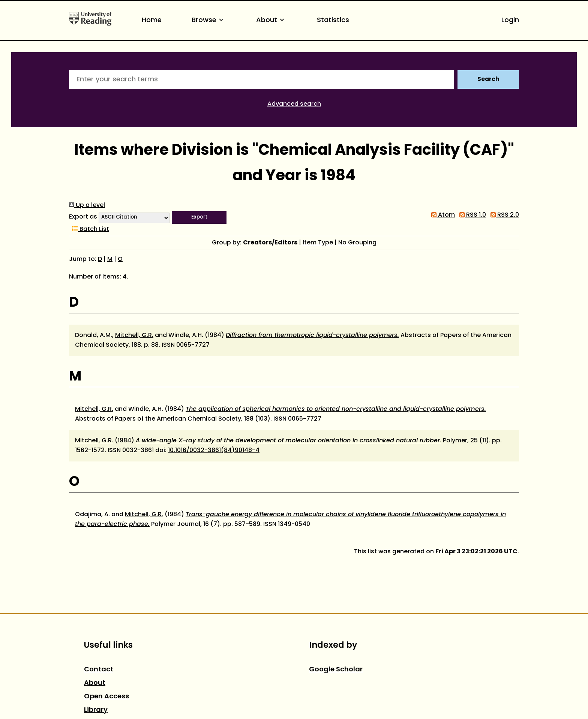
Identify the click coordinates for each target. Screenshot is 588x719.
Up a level (87, 205)
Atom (442, 215)
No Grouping (357, 243)
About (271, 20)
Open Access (106, 697)
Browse (209, 20)
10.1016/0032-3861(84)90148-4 (214, 451)
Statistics (333, 20)
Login (510, 20)
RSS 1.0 (471, 215)
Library (96, 710)
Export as (83, 217)
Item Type (318, 243)
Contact (99, 670)
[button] (199, 217)
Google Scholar (336, 670)
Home (152, 20)
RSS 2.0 (503, 215)
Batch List (89, 229)
